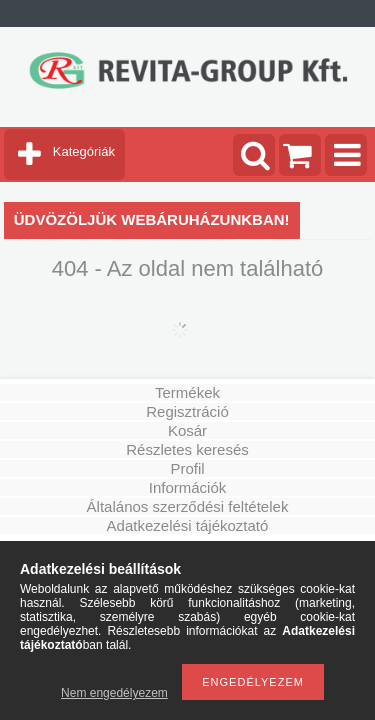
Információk (188, 487)
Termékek (187, 392)
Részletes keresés (187, 449)
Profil (187, 468)
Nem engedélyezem (114, 693)
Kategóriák (84, 151)
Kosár (187, 430)
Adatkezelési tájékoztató (188, 525)
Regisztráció (187, 411)
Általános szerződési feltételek (188, 506)
